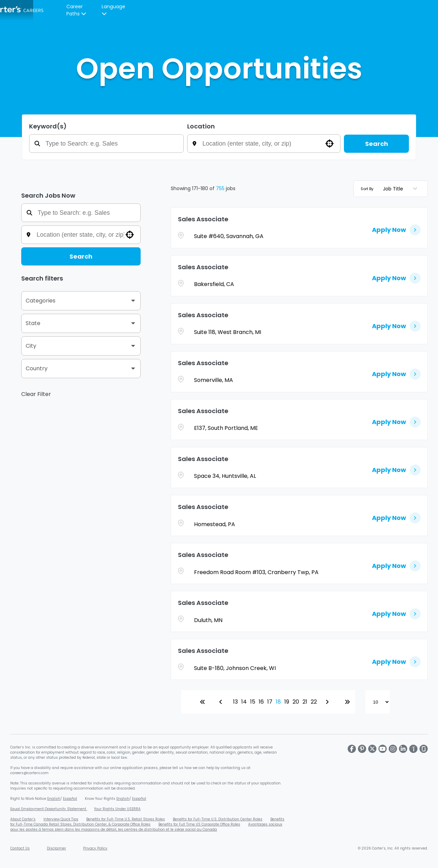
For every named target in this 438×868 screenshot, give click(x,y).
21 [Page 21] (305, 702)
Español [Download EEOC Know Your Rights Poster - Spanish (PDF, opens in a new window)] (139, 799)
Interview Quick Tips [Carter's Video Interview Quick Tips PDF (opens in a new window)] (61, 819)
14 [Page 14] (244, 702)
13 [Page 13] (235, 702)
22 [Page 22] (314, 702)
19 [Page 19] (287, 702)
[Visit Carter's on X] (372, 749)
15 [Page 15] (253, 702)
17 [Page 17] (270, 702)
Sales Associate (203, 219)
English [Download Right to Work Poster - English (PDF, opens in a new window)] (54, 799)
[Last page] (347, 702)
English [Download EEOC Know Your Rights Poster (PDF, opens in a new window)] (123, 799)
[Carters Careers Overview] (220, 10)
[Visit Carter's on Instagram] (393, 749)
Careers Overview (103, 10)
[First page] (203, 702)
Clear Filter (36, 394)
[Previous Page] (222, 702)
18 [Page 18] (278, 702)
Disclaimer (56, 848)
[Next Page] (328, 702)
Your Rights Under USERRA (117, 809)
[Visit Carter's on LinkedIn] (403, 749)
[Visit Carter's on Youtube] (383, 749)
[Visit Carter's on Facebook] (352, 749)
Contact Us (20, 848)
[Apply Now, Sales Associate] (396, 228)
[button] (330, 144)
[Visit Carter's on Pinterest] (362, 749)
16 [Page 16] (261, 702)
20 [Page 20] (296, 702)
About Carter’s (23, 819)
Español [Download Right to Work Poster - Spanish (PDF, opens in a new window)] (70, 799)
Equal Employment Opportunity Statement (49, 809)
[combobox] (269, 144)
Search (377, 144)
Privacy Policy (95, 848)
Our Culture (148, 10)
